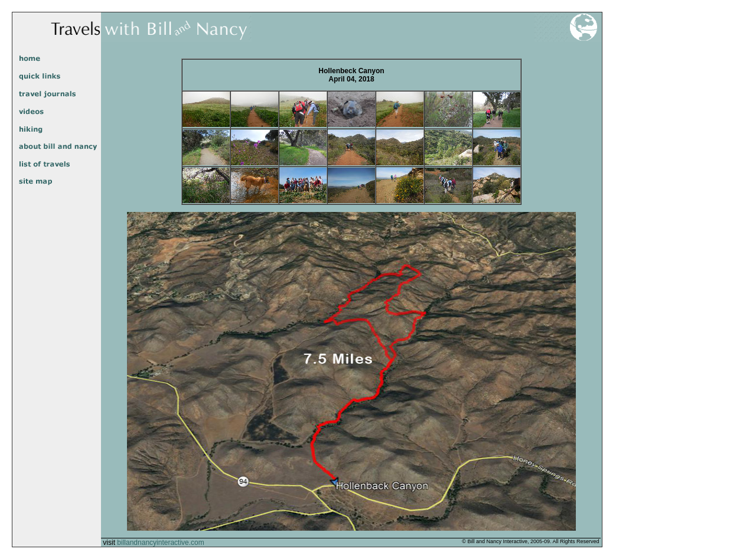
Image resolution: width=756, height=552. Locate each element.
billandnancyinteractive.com (160, 543)
